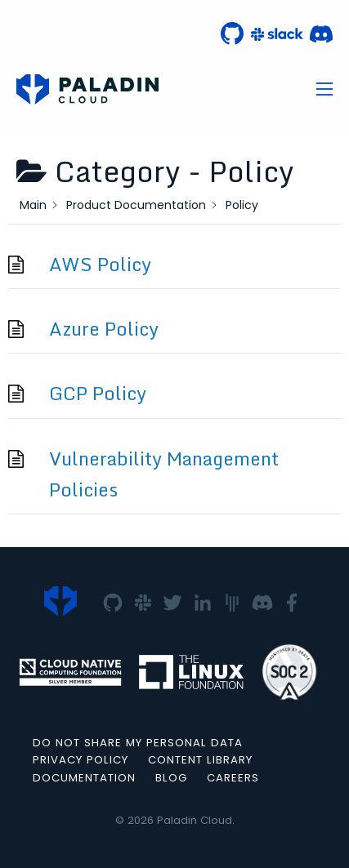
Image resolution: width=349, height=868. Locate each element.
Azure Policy (104, 329)
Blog (171, 778)
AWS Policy (100, 264)
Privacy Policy (81, 760)
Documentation (84, 778)
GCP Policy (98, 393)
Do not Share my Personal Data (138, 743)
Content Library (200, 760)
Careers (233, 778)
